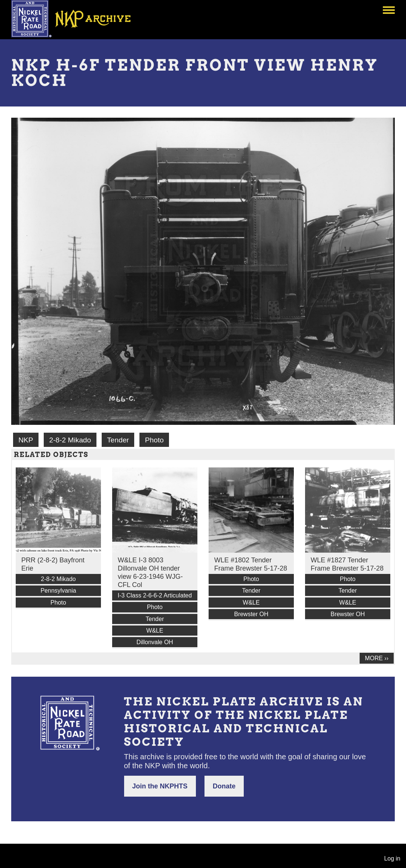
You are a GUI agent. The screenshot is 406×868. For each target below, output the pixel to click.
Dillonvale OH (155, 642)
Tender (118, 440)
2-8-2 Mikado (70, 440)
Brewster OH (251, 614)
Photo (154, 440)
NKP (26, 440)
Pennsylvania (58, 591)
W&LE (155, 631)
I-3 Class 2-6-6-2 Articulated (155, 595)
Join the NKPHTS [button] (160, 786)
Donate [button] (224, 786)
